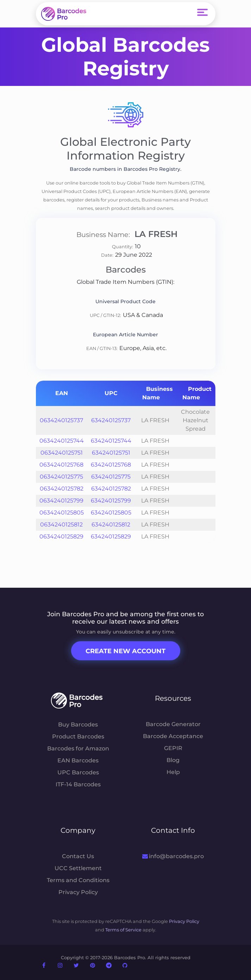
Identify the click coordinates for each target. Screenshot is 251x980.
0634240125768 (61, 465)
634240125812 (111, 525)
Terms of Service (123, 930)
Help (173, 772)
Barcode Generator (173, 724)
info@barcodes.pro (173, 856)
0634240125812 (61, 525)
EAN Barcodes (78, 760)
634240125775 (111, 477)
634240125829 (111, 536)
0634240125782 (62, 489)
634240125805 (111, 513)
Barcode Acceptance (173, 736)
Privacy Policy (78, 892)
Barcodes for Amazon (78, 748)
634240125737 (111, 420)
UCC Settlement (78, 868)
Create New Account (125, 651)
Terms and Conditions (78, 880)
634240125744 (111, 441)
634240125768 (111, 465)
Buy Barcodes (78, 725)
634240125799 (111, 501)
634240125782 (111, 489)
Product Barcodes (78, 736)
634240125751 (111, 453)
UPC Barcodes (78, 772)
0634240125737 (61, 420)
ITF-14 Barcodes (78, 784)
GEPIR (173, 748)
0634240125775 (61, 477)
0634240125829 (61, 536)
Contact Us (78, 856)
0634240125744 (62, 441)
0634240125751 (62, 453)
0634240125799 (61, 501)
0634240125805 (62, 513)
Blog (173, 760)
